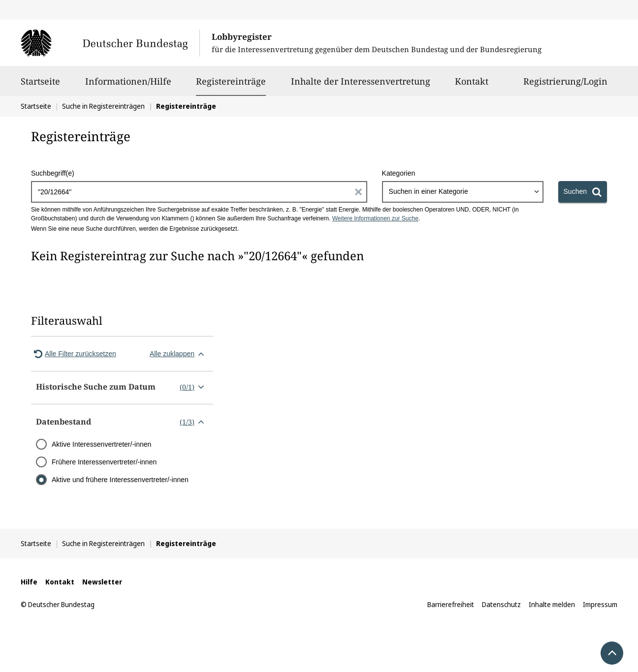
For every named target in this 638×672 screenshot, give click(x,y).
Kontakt (472, 86)
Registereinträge (231, 81)
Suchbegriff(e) (53, 173)
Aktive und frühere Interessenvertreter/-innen (120, 480)
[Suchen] (583, 192)
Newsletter (102, 582)
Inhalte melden (552, 604)
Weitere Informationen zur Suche (375, 218)
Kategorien (399, 173)
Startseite (40, 86)
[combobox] (463, 192)
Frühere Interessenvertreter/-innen (104, 462)
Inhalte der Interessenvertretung (361, 86)
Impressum (600, 604)
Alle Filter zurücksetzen (74, 354)
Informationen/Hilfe (128, 86)
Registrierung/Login (565, 86)
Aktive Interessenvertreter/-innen (101, 444)
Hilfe (29, 582)
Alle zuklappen (179, 354)
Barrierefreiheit (451, 604)
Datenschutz (501, 604)
